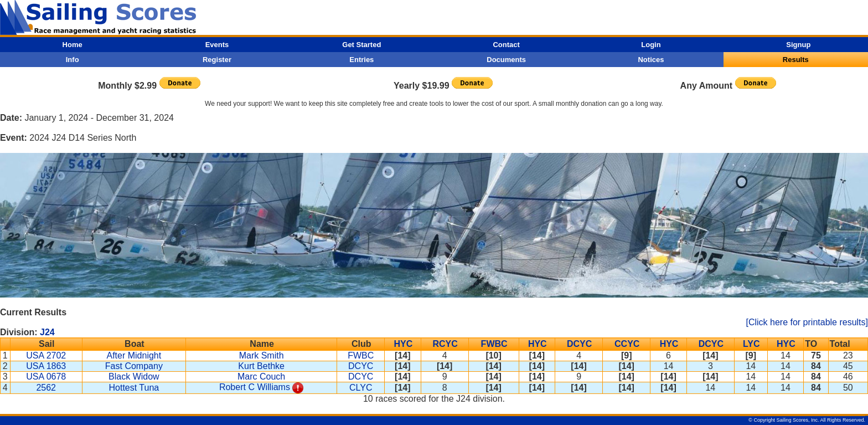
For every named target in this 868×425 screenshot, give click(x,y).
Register (217, 60)
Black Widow (134, 377)
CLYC (361, 388)
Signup (798, 45)
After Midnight (134, 355)
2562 (46, 388)
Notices (651, 60)
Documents (506, 60)
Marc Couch (261, 377)
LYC (751, 344)
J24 (47, 332)
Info (73, 60)
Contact (506, 45)
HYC (403, 344)
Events (217, 45)
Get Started (361, 45)
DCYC (579, 344)
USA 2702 (46, 355)
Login (651, 45)
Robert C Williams (255, 387)
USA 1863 (46, 366)
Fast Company (134, 366)
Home (73, 45)
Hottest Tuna (134, 388)
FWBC (494, 344)
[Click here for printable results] (807, 322)
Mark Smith (262, 355)
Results (796, 60)
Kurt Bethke (261, 366)
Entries (361, 60)
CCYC (627, 344)
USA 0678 (46, 377)
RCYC (445, 344)
